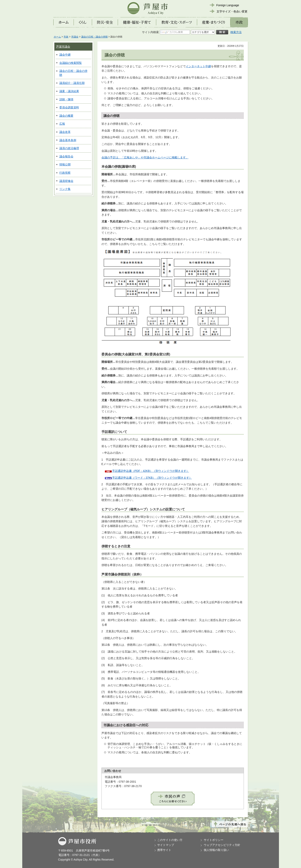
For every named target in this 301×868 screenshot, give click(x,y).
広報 (62, 124)
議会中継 (65, 55)
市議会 (75, 37)
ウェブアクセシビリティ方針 (222, 845)
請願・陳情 (66, 99)
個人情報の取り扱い (216, 850)
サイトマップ (166, 845)
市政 (66, 37)
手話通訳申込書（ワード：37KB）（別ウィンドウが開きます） (152, 478)
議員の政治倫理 (69, 148)
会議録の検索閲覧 (71, 63)
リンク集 (65, 189)
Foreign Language (228, 5)
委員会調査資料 (69, 107)
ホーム (57, 37)
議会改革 (65, 132)
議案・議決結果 (69, 91)
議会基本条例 (68, 140)
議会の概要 (66, 116)
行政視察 (65, 173)
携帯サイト (164, 850)
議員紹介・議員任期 (72, 83)
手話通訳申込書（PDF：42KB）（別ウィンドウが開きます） (151, 471)
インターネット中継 (198, 66)
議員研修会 (66, 181)
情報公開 (65, 164)
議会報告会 (66, 156)
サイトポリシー (214, 840)
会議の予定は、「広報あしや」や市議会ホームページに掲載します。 (145, 157)
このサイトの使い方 (170, 840)
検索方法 (236, 32)
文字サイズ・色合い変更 (232, 11)
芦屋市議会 (63, 47)
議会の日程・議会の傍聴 (94, 37)
